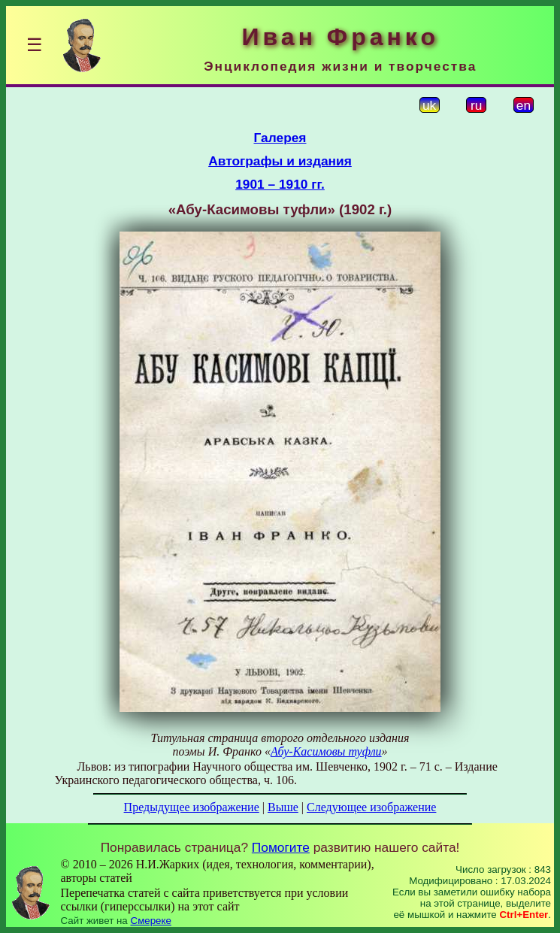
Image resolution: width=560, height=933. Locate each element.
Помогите (281, 847)
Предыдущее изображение (192, 807)
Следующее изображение (371, 807)
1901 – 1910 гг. (280, 184)
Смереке (151, 921)
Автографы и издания (280, 161)
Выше (283, 807)
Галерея (280, 138)
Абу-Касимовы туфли (326, 751)
